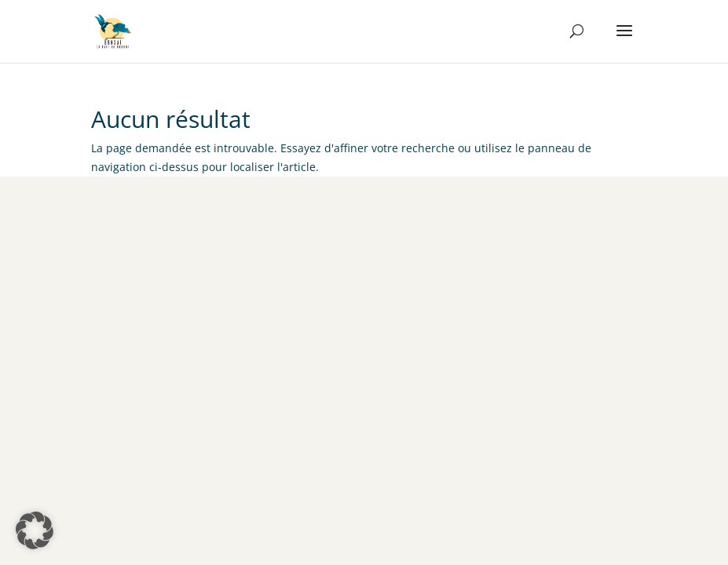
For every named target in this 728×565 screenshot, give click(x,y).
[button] (35, 530)
